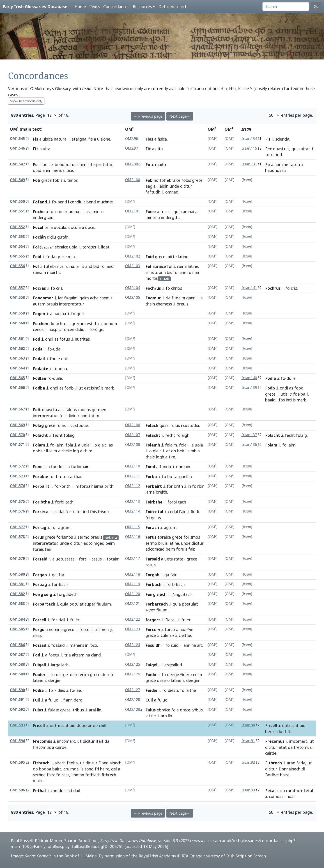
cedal (59, 512)
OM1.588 (17, 664)
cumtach (294, 791)
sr (150, 610)
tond (89, 769)
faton (295, 164)
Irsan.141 (249, 288)
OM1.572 (17, 466)
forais (38, 549)
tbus (197, 710)
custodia (191, 425)
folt (63, 416)
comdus (58, 791)
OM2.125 (133, 664)
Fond (38, 467)
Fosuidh (153, 645)
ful (46, 266)
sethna (39, 775)
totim (94, 416)
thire (88, 451)
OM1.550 (17, 202)
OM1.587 (17, 655)
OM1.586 (17, 645)
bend (62, 202)
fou (53, 359)
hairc (105, 769)
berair (271, 731)
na (194, 645)
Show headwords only (26, 101)
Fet (269, 149)
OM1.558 (17, 297)
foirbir (198, 486)
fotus (65, 339)
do (52, 324)
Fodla (271, 378)
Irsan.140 (249, 378)
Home (80, 7)
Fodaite (41, 369)
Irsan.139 (249, 388)
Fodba (39, 388)
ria (168, 298)
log (76, 451)
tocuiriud (274, 155)
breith (161, 492)
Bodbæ (272, 775)
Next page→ (180, 116)
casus (97, 559)
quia (296, 149)
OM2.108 (133, 445)
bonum (61, 164)
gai (55, 575)
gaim (84, 298)
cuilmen (102, 629)
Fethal (39, 791)
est (90, 324)
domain (183, 467)
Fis (36, 139)
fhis (93, 512)
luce (69, 170)
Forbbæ (40, 476)
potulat (77, 604)
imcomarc (66, 741)
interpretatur (100, 164)
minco (98, 212)
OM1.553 (17, 237)
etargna (79, 139)
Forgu (39, 629)
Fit (36, 149)
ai (51, 247)
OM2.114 (133, 511)
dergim (55, 680)
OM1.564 (17, 368)
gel (114, 769)
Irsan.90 (248, 725)
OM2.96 (132, 139)
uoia (73, 247)
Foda (38, 349)
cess (65, 775)
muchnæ (105, 202)
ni (77, 486)
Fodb (270, 388)
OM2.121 (133, 604)
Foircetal (154, 512)
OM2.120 (133, 594)
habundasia (276, 170)
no (156, 180)
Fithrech (273, 763)
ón (61, 212)
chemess (164, 304)
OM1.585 (17, 629)
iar (61, 298)
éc (78, 620)
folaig (69, 435)
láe (78, 690)
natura (60, 139)
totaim (113, 559)
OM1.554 (17, 247)
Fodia (38, 690)
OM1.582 (17, 594)
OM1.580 (17, 574)
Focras (39, 288)
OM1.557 (17, 288)
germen (99, 410)
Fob (37, 180)
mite (72, 257)
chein (150, 304)
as (56, 339)
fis (91, 139)
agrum (64, 527)
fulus (175, 425)
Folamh (153, 445)
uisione (104, 139)
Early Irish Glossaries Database (35, 6)
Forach (152, 527)
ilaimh (191, 451)
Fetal (270, 791)
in (189, 486)
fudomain (80, 467)
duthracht (59, 725)
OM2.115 (133, 527)
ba (303, 394)
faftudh (153, 192)
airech (60, 763)
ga (167, 575)
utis (284, 394)
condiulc (78, 202)
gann (191, 298)
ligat (105, 247)
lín (170, 716)
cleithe (185, 635)
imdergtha (171, 217)
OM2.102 (133, 256)
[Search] (286, 7)
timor (72, 180)
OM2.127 (133, 690)
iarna (99, 486)
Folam (39, 445)
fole (175, 710)
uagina (60, 314)
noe (186, 629)
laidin (164, 186)
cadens (84, 410)
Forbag (40, 584)
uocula (60, 227)
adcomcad (155, 549)
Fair (182, 512)
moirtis (54, 272)
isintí (95, 388)
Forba (151, 476)
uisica (48, 139)
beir (181, 451)
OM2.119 (133, 584)
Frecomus (43, 741)
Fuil (36, 700)
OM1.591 (17, 700)
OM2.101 (133, 211)
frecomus (42, 747)
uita (47, 149)
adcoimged (94, 543)
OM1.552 (17, 227)
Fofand (40, 202)
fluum (162, 610)
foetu (54, 655)
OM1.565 (17, 378)
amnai (188, 212)
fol (103, 266)
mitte (172, 257)
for (52, 476)
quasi (278, 149)
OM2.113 (133, 502)
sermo (84, 537)
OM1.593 (17, 725)
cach (69, 502)
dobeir (39, 451)
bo (45, 164)
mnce (151, 217)
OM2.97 (132, 148)
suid (175, 645)
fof (163, 180)
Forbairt (41, 486)
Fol (36, 266)
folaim (171, 445)
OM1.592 (17, 710)
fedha (72, 763)
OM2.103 (133, 266)
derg (78, 700)
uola (85, 445)
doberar (84, 725)
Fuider (39, 674)
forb (171, 584)
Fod (37, 339)
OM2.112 (133, 486)
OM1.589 (17, 674)
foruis (182, 549)
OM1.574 (17, 486)
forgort (153, 620)
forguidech (67, 594)
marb (110, 388)
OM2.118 (133, 574)
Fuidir (151, 674)
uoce (90, 227)
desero (108, 674)
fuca (164, 212)
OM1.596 (17, 790)
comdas (276, 796)
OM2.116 (133, 537)
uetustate (65, 559)
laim (60, 445)
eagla (151, 186)
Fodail (39, 359)
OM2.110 (133, 466)
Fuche (39, 212)
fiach (63, 584)
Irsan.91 (248, 741)
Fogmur (153, 298)
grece (46, 180)
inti (289, 400)
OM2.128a (133, 710)
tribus (78, 710)
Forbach (153, 584)
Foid (37, 257)
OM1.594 (17, 741)
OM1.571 (17, 445)
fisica (162, 139)
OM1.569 (17, 425)
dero (74, 674)
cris (59, 288)
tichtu (61, 324)
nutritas (82, 339)
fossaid (58, 645)
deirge (62, 674)
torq (89, 247)
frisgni (104, 512)
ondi (49, 339)
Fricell (39, 725)
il (47, 451)
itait (100, 741)
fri (148, 518)
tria (68, 655)
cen (71, 329)
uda (57, 349)
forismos (65, 537)
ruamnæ (73, 212)
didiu (52, 237)
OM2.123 (133, 629)
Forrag (40, 527)
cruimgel (72, 769)
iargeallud (173, 665)
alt (61, 410)
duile (57, 378)
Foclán (39, 237)
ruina (69, 266)
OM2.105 (133, 297)
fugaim (71, 298)
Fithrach (41, 763)
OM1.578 (17, 537)
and (89, 266)
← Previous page (148, 116)
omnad (172, 192)
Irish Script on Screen (246, 856)
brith (66, 486)
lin (99, 710)
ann (162, 272)
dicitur (186, 186)
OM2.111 (133, 476)
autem (39, 304)
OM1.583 (17, 604)
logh (160, 457)
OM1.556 (17, 266)
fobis (57, 180)
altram (78, 655)
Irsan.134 (249, 139)
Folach (152, 425)
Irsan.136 (249, 445)
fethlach (93, 775)
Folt (37, 410)
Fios (149, 139)
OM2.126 (133, 674)
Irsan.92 (248, 762)
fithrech (109, 775)
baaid (270, 400)
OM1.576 (17, 511)
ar (197, 212)
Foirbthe (154, 502)
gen (80, 314)
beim (110, 543)
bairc (57, 769)
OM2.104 (133, 288)
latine (183, 257)
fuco (53, 212)
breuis (52, 304)
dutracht (290, 725)
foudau (60, 369)
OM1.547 (17, 164)
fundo (57, 467)
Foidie (151, 690)
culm (167, 635)
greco (69, 629)
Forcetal (41, 512)
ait (200, 645)
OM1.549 (17, 180)
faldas (71, 410)
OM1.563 (17, 358)
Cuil (149, 700)
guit (182, 594)
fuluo (53, 700)
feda (301, 763)
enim (82, 164)
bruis (163, 543)
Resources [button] (142, 7)
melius (59, 170)
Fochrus (153, 288)
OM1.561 (17, 339)
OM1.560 (17, 323)
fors (83, 559)
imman (78, 775)
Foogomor (43, 298)
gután (63, 237)
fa (97, 324)
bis (169, 272)
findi (195, 512)
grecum (79, 324)
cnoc (36, 636)
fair (48, 549)
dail (64, 359)
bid (96, 266)
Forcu (151, 629)
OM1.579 (17, 559)
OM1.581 (17, 584)
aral (92, 710)
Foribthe (41, 502)
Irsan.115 (249, 148)
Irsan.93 (248, 790)
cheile (67, 451)
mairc (38, 781)
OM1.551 (17, 211)
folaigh (183, 435)
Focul (38, 227)
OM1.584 (17, 619)
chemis (106, 298)
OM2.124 (133, 645)
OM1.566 (17, 388)
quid (37, 170)
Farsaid (153, 559)
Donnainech (290, 769)
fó (72, 690)
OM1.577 (17, 527)
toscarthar (72, 476)
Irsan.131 (249, 164)
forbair (86, 486)
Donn (103, 763)
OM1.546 (17, 148)
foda (51, 257)
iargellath (60, 665)
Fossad (40, 645)
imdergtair (43, 217)
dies (61, 690)
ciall (62, 620)
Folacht (40, 435)
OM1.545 (17, 139)
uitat (305, 149)
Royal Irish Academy (157, 856)
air (148, 272)
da (107, 741)
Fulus (38, 710)
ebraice (174, 180)
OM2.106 (133, 425)
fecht (58, 435)
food (299, 388)
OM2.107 (133, 435)
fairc (51, 775)
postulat (190, 604)
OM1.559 (17, 313)
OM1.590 (17, 690)
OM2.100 (133, 180)
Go (316, 7)
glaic (102, 445)
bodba (45, 769)
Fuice (151, 212)
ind (86, 512)
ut (81, 388)
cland (83, 416)
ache (94, 298)
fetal (308, 791)
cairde (61, 747)
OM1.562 (17, 349)
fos (73, 164)
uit (287, 149)
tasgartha (183, 476)
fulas (61, 425)
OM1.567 (17, 409)
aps (46, 247)
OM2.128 (133, 700)
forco (84, 629)
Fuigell (39, 665)
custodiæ (79, 425)
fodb (69, 388)
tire (172, 457)
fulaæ (54, 710)
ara (88, 212)
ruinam (39, 272)
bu (59, 476)
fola (69, 445)
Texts (95, 7)
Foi (36, 247)
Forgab (40, 575)
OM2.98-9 (133, 164)
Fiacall (171, 620)
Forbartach (44, 604)
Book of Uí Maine (80, 856)
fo (54, 202)
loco (93, 645)
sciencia (282, 139)
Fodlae (40, 378)
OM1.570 (17, 435)
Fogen (39, 314)
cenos (38, 329)
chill (102, 725)
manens (77, 645)
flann (68, 700)
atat (283, 747)
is (83, 266)
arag (291, 763)
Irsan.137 (249, 435)
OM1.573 (17, 476)
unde (174, 186)
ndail (291, 796)
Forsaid (40, 559)
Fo (35, 164)
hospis (54, 329)
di (303, 769)
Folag (38, 425)
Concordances (116, 7)
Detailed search (173, 7)
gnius (156, 518)
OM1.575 (17, 502)
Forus (38, 537)
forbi (60, 502)
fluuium (104, 604)
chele (150, 457)
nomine (281, 164)
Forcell (40, 620)
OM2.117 (133, 559)
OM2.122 (133, 619)
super (90, 604)
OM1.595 (17, 762)
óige (99, 329)
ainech (115, 763)
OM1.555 (17, 256)
